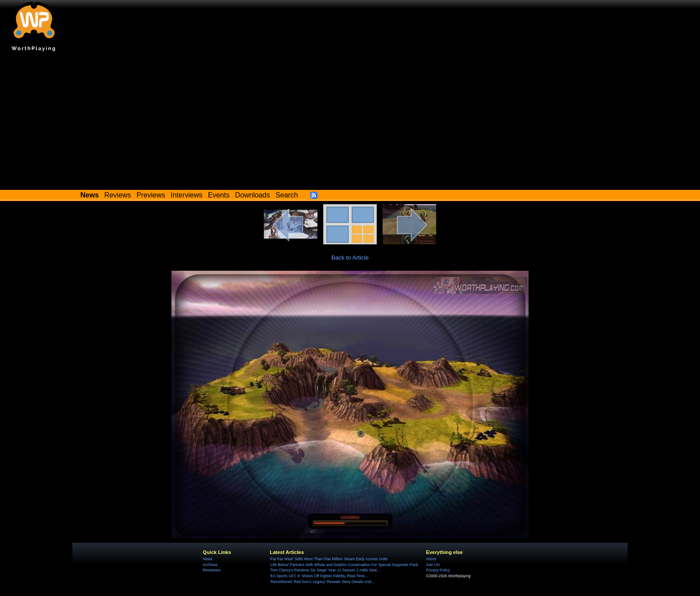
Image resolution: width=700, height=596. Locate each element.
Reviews (118, 195)
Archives (210, 565)
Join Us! (433, 565)
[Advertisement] (350, 123)
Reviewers (212, 570)
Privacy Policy (438, 570)
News (207, 559)
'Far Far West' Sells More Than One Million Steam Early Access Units (329, 559)
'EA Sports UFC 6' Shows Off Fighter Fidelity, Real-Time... (319, 576)
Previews (151, 195)
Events (219, 195)
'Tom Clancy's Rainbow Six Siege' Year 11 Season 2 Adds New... (325, 570)
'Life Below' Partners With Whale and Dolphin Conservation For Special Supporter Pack (344, 565)
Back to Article (350, 258)
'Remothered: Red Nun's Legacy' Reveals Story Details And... (322, 582)
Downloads (253, 195)
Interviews (186, 195)
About (431, 559)
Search (287, 195)
